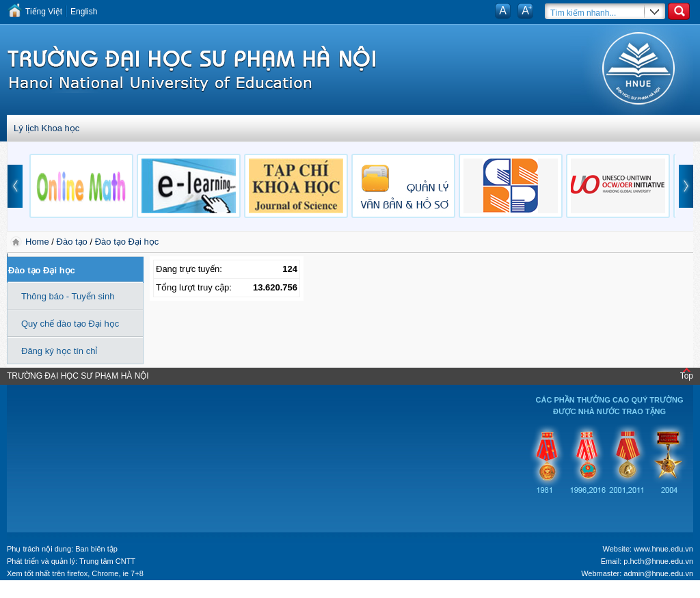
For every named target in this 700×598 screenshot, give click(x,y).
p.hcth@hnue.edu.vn (658, 561)
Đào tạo (72, 242)
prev (15, 186)
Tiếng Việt (44, 12)
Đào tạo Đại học (127, 242)
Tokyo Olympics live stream (50, 593)
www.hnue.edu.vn (663, 549)
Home (38, 242)
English (84, 12)
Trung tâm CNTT (107, 561)
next (686, 186)
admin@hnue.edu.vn (658, 573)
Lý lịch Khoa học (46, 128)
